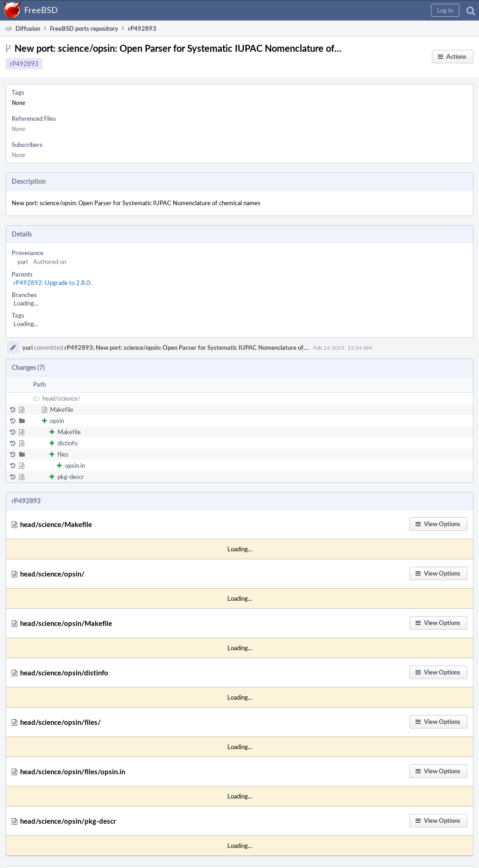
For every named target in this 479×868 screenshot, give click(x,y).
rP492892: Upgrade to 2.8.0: (53, 283)
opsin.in (75, 465)
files (63, 454)
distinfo (67, 443)
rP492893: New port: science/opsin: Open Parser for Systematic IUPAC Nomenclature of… (186, 347)
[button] (445, 10)
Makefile (62, 410)
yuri (22, 262)
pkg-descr (71, 477)
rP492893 (24, 64)
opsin (57, 421)
